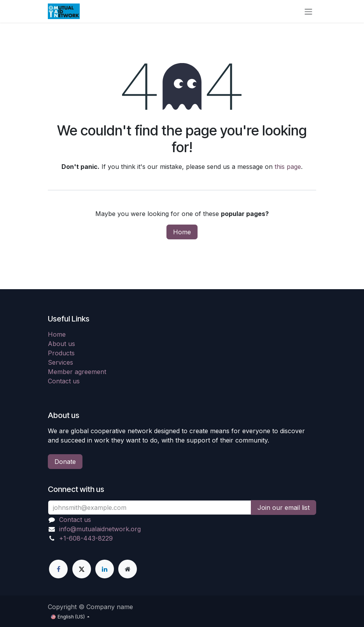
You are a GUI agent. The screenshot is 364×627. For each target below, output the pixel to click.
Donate (65, 462)
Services (60, 362)
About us (61, 344)
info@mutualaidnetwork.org (100, 529)
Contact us (64, 381)
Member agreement (77, 372)
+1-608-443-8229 (86, 538)
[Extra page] (128, 569)
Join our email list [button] (283, 508)
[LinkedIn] (105, 569)
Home (182, 232)
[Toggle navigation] (308, 11)
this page (288, 167)
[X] (82, 569)
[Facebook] (58, 569)
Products (61, 353)
